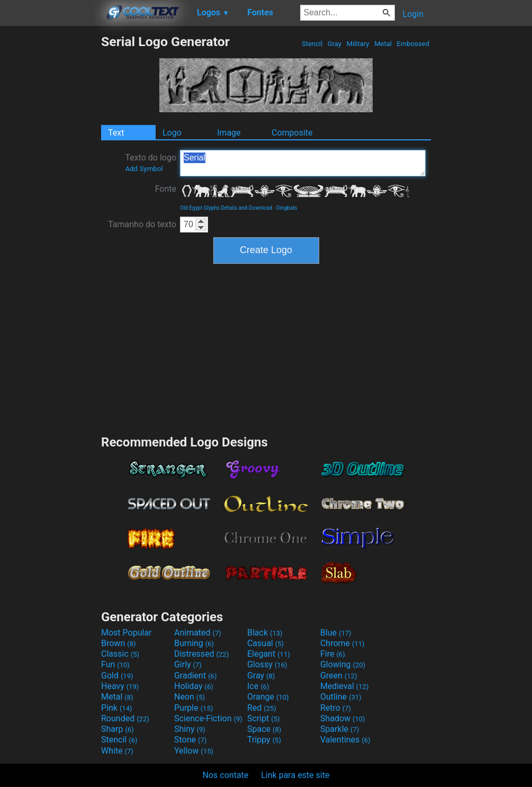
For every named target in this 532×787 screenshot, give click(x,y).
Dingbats (287, 208)
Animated (198, 633)
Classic (120, 654)
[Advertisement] (50, 193)
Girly (188, 664)
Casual (265, 643)
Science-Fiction (208, 718)
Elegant (269, 654)
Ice (258, 686)
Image (229, 133)
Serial (303, 163)
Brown (118, 643)
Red (262, 708)
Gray (335, 44)
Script (264, 718)
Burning (194, 643)
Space (264, 729)
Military (358, 44)
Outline (341, 697)
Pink (117, 708)
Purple (193, 708)
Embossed (413, 44)
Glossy (267, 664)
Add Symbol (144, 169)
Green (339, 676)
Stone (190, 740)
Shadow (343, 718)
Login (413, 14)
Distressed (201, 654)
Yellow (194, 751)
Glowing (343, 664)
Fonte (166, 189)
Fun (115, 664)
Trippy (264, 740)
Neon (190, 697)
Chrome (342, 643)
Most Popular (127, 633)
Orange (268, 697)
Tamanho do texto (142, 224)
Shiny (190, 729)
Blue (336, 633)
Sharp (118, 729)
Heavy (120, 686)
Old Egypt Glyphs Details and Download (226, 208)
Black (265, 633)
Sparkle (340, 729)
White (117, 751)
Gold (117, 676)
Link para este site (295, 775)
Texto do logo (151, 163)
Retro (336, 708)
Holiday (194, 686)
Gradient (195, 676)
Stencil (312, 44)
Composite (292, 133)
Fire (333, 654)
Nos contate (226, 775)
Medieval (345, 686)
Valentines (345, 740)
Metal (383, 44)
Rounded (125, 718)
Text (116, 133)
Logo (172, 133)
